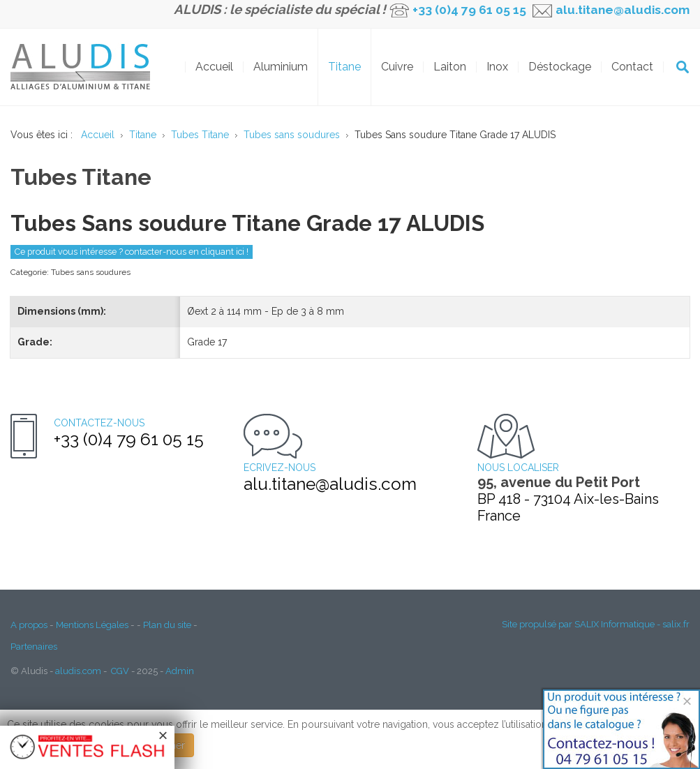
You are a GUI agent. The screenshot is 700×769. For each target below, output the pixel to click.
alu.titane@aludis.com (621, 10)
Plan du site (167, 625)
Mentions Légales (92, 625)
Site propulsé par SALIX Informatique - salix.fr (596, 624)
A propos (29, 625)
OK (683, 67)
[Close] (687, 701)
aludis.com (78, 671)
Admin (180, 671)
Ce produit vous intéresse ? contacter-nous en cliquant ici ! (132, 252)
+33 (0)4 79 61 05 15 (469, 10)
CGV (120, 671)
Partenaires (34, 646)
